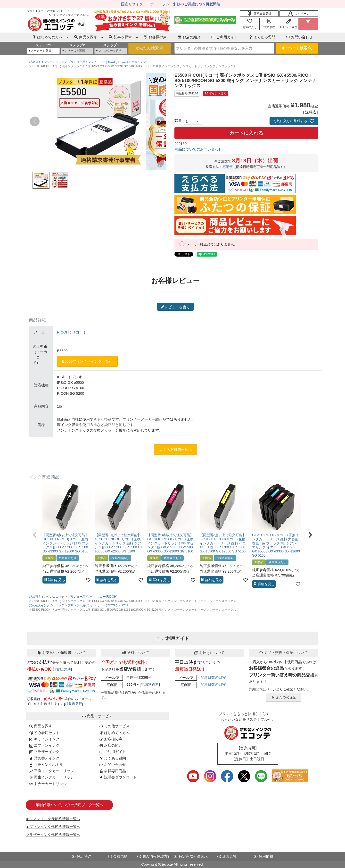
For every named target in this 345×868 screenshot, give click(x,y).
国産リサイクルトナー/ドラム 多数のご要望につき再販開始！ (172, 4)
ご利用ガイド (225, 37)
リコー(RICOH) (107, 62)
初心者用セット (44, 733)
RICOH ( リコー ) (71, 332)
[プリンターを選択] (111, 51)
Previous (35, 121)
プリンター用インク (81, 62)
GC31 (124, 62)
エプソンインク (44, 745)
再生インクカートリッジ (52, 777)
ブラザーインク (44, 752)
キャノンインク (44, 739)
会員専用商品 (113, 771)
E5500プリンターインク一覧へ (87, 361)
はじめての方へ (115, 733)
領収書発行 (74, 704)
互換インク (139, 62)
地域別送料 (150, 684)
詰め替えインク (44, 758)
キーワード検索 (297, 48)
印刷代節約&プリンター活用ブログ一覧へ (69, 805)
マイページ (299, 14)
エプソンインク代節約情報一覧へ (53, 827)
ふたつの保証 (284, 697)
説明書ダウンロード (118, 777)
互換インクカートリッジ (52, 771)
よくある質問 (262, 37)
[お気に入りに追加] (88, 580)
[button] (35, 535)
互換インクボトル (46, 764)
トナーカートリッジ (48, 784)
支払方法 (64, 669)
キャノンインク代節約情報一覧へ (53, 819)
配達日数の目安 (213, 677)
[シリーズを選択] (77, 51)
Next (160, 121)
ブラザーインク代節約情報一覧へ (53, 835)
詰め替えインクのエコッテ (47, 62)
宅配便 (228, 167)
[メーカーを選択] (43, 51)
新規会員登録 (259, 14)
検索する (150, 48)
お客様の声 (155, 37)
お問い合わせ (299, 37)
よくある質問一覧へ (176, 449)
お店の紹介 (189, 37)
